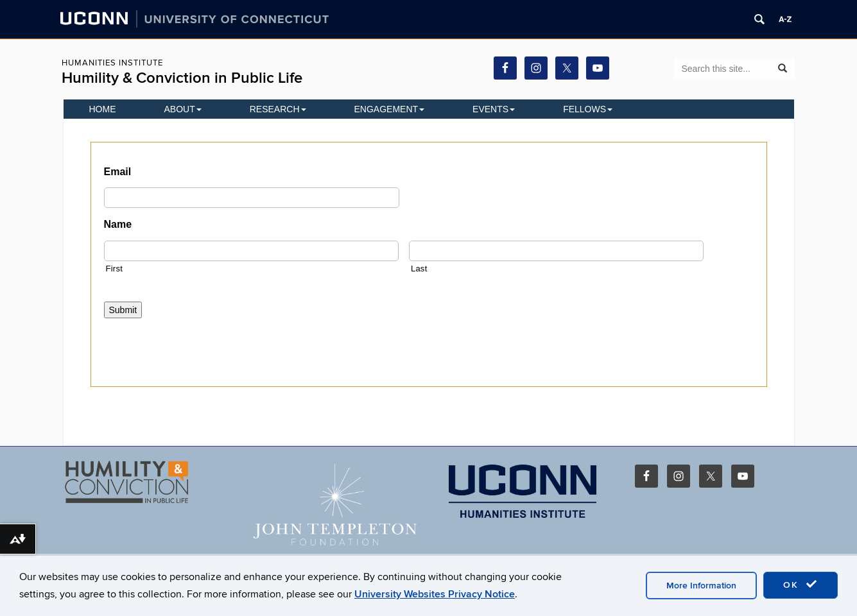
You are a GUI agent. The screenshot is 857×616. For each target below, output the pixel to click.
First (115, 269)
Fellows (588, 109)
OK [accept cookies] (801, 585)
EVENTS (494, 109)
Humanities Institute (112, 63)
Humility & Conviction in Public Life (182, 78)
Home (103, 109)
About (183, 109)
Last (419, 269)
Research (278, 109)
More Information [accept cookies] (701, 586)
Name (118, 224)
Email (118, 172)
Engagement (390, 109)
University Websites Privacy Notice (435, 594)
